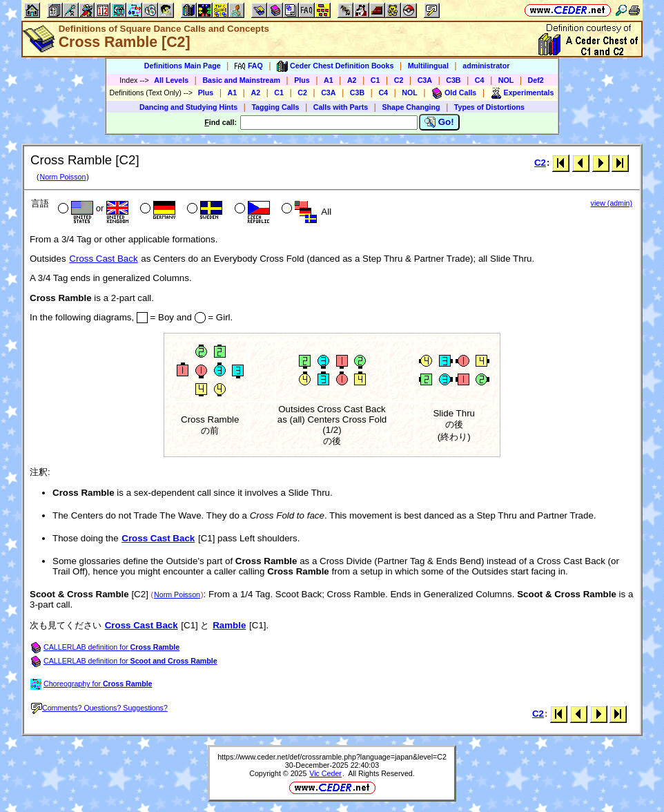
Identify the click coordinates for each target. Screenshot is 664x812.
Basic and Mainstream (241, 80)
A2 (352, 80)
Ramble (229, 625)
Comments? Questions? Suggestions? (99, 708)
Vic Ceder (325, 773)
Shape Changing (411, 107)
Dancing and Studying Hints (188, 107)
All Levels (171, 80)
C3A (425, 80)
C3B (453, 80)
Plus (302, 80)
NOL (506, 80)
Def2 (536, 80)
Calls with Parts (341, 107)
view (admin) (612, 203)
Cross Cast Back (103, 259)
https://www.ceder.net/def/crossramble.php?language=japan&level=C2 (332, 757)
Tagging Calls (275, 107)
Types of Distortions (489, 107)
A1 (329, 80)
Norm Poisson (62, 177)
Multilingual (428, 66)
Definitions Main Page (183, 66)
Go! (439, 122)
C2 (399, 80)
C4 (480, 80)
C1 (375, 80)
